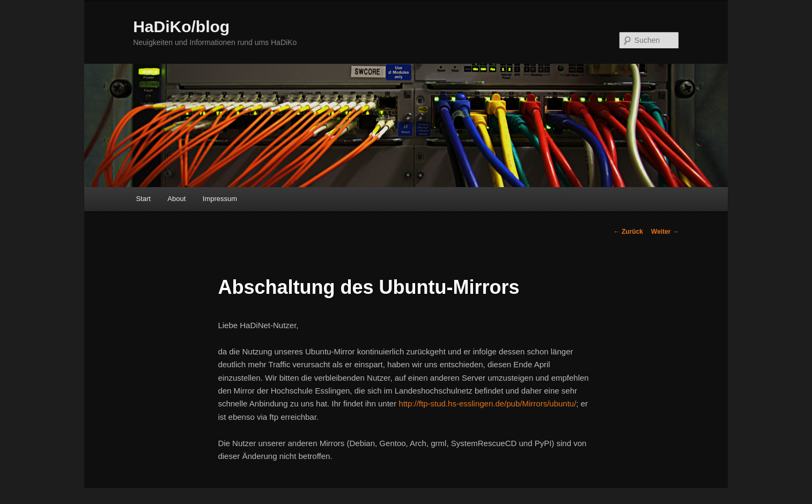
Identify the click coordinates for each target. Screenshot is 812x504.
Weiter (665, 232)
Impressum (220, 199)
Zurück (628, 232)
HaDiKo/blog (181, 27)
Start (143, 199)
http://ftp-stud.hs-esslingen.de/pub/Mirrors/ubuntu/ (487, 403)
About (176, 199)
